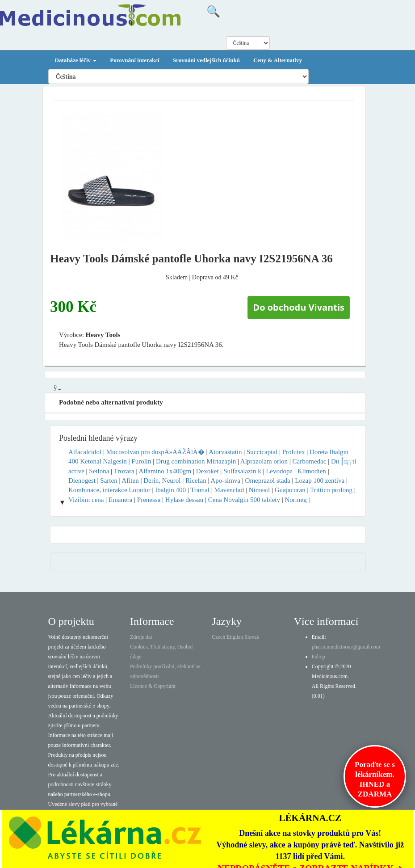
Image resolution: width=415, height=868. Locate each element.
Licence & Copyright (153, 686)
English (235, 637)
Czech (218, 637)
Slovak (252, 637)
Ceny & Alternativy (278, 60)
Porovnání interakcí (135, 60)
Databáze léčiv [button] (76, 60)
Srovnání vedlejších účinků (206, 60)
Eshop (319, 657)
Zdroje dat (141, 637)
